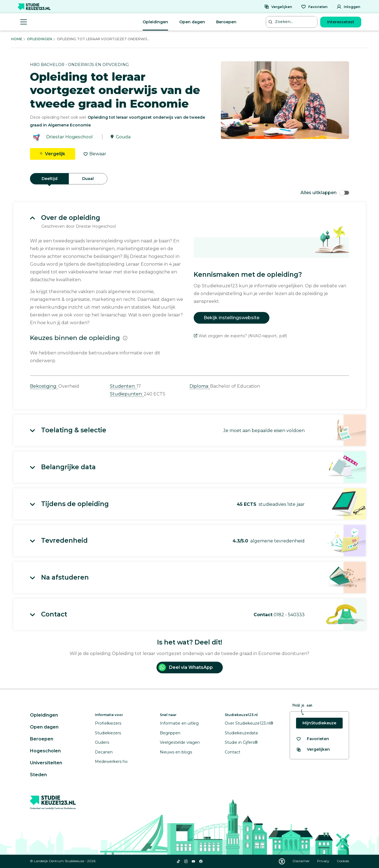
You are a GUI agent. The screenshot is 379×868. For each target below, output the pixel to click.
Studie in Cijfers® (241, 742)
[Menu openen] (24, 22)
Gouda (123, 137)
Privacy (324, 861)
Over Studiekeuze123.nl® (249, 723)
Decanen (104, 752)
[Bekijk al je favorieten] (313, 739)
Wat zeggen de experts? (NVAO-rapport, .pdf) (240, 336)
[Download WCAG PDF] (282, 861)
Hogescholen (45, 751)
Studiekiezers (108, 733)
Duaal (88, 179)
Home (17, 39)
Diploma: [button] (200, 386)
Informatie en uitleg (179, 723)
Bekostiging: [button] (44, 386)
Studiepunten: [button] (127, 394)
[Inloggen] (348, 7)
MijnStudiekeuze (319, 723)
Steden (38, 775)
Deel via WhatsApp (186, 667)
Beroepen (226, 22)
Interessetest (341, 22)
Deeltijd (50, 179)
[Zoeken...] (292, 22)
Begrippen (170, 733)
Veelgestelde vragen (180, 742)
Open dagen (192, 22)
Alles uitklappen (325, 193)
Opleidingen (155, 22)
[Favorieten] (314, 7)
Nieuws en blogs (176, 752)
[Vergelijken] (278, 7)
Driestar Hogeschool (69, 137)
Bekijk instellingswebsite (232, 318)
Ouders (102, 742)
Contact (233, 752)
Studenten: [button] (123, 386)
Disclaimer (302, 861)
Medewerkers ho (111, 762)
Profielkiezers (108, 723)
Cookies (343, 861)
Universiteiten (46, 763)
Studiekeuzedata (241, 733)
